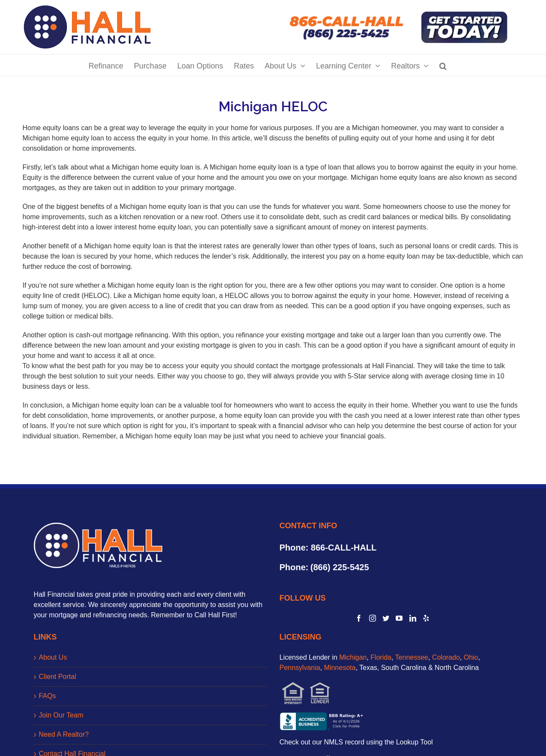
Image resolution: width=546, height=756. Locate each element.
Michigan (353, 657)
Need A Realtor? (64, 734)
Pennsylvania (300, 668)
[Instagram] (373, 618)
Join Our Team (61, 715)
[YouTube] (399, 618)
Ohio (471, 657)
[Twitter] (386, 618)
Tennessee (412, 657)
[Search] (443, 65)
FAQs (48, 696)
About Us (53, 657)
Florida (381, 657)
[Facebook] (359, 618)
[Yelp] (426, 618)
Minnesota (340, 668)
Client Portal (58, 677)
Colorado (446, 657)
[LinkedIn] (413, 618)
